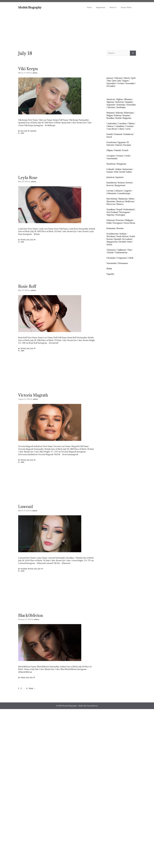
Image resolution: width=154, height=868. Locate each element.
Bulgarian (127, 118)
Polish (109, 223)
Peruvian (120, 220)
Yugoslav (110, 274)
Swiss (130, 242)
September (111, 83)
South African (122, 236)
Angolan (129, 102)
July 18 (27, 131)
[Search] (133, 53)
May (109, 81)
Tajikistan (122, 250)
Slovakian (111, 236)
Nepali (119, 209)
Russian (120, 228)
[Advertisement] (77, 28)
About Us (113, 7)
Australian (131, 105)
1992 (22, 133)
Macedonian (112, 199)
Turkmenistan (121, 252)
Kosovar (110, 185)
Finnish (118, 150)
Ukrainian (111, 258)
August (125, 81)
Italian (23, 677)
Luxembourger (124, 193)
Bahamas (111, 113)
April (133, 78)
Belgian (110, 115)
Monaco (120, 204)
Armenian (121, 105)
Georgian (111, 156)
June (114, 81)
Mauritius (111, 201)
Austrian (111, 107)
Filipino (110, 150)
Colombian (119, 126)
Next (32, 688)
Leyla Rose (28, 177)
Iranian (110, 172)
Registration (101, 7)
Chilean (131, 123)
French (125, 150)
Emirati (119, 145)
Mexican (120, 201)
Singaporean (112, 242)
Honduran (111, 164)
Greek (127, 156)
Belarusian (129, 113)
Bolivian (118, 115)
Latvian (110, 191)
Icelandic (110, 169)
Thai (129, 250)
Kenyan (121, 183)
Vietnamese (123, 263)
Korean (129, 183)
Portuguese (118, 223)
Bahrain (119, 113)
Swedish (122, 242)
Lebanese (119, 191)
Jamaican (111, 177)
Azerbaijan (121, 107)
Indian (118, 169)
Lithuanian (111, 193)
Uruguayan (122, 258)
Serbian (123, 234)
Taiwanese (111, 250)
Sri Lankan (127, 239)
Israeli (122, 172)
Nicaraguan (124, 212)
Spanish (33, 131)
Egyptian (122, 142)
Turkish (110, 252)
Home (89, 7)
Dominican (128, 134)
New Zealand (112, 212)
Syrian (109, 244)
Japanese (120, 177)
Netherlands (129, 209)
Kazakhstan (112, 183)
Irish (116, 172)
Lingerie (128, 191)
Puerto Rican (130, 223)
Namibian (111, 209)
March (127, 78)
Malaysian (123, 199)
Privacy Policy (126, 7)
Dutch (109, 137)
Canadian (122, 123)
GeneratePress (92, 706)
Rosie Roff (27, 286)
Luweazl (25, 506)
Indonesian (127, 169)
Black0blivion (31, 615)
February (119, 78)
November (130, 83)
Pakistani (111, 220)
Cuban (121, 129)
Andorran (120, 102)
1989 (22, 351)
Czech (128, 129)
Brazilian (24, 569)
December (111, 86)
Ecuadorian (112, 142)
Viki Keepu (28, 69)
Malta (131, 199)
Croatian (129, 126)
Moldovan (130, 201)
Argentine (111, 105)
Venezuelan (111, 263)
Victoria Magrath (33, 395)
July (22, 131)
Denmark (118, 134)
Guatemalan (112, 158)
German (120, 156)
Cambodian (112, 123)
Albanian (128, 99)
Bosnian (126, 115)
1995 (22, 242)
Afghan (120, 99)
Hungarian (122, 164)
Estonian (127, 145)
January (110, 78)
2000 (22, 571)
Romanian (111, 228)
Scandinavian (112, 234)
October (121, 83)
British (23, 240)
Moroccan (111, 204)
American (111, 99)
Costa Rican (112, 129)
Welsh (109, 269)
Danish (110, 134)
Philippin (129, 220)
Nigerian (110, 215)
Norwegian (120, 215)
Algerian (110, 102)
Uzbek (131, 258)
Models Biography (30, 7)
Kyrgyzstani (120, 185)
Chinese (110, 126)
